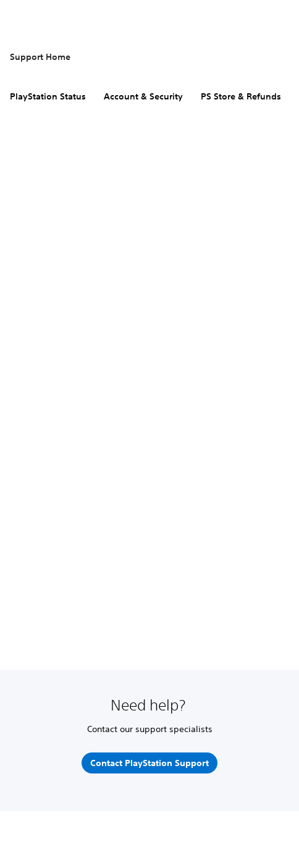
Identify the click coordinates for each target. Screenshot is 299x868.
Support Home (40, 57)
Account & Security (143, 96)
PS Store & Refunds (241, 96)
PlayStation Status (48, 96)
